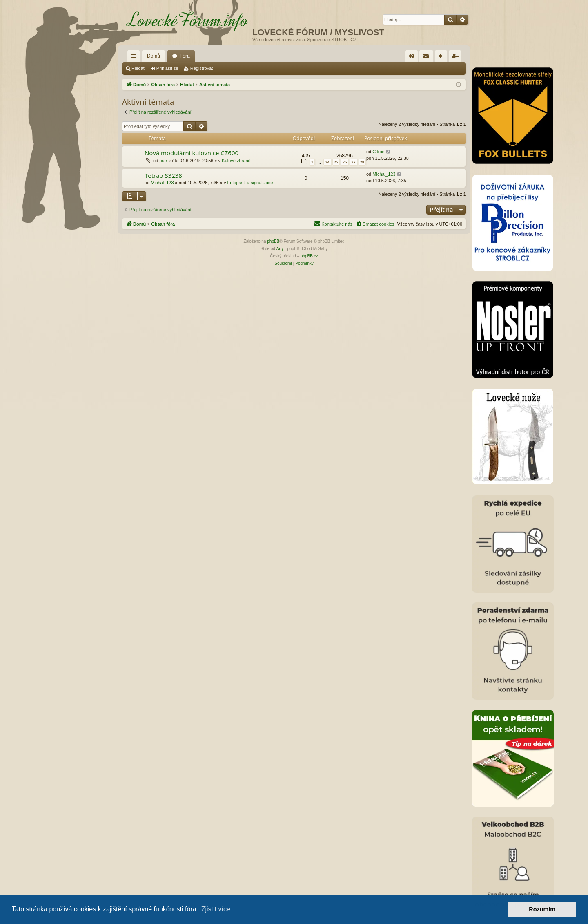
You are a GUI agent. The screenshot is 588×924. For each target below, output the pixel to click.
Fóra (185, 56)
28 (362, 162)
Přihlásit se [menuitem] (443, 58)
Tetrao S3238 (163, 175)
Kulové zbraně (236, 161)
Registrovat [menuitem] (457, 58)
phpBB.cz (309, 256)
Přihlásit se (167, 68)
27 (353, 162)
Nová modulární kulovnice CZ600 (192, 153)
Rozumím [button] (542, 909)
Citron (378, 152)
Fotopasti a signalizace (250, 183)
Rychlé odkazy (135, 58)
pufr (163, 161)
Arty (280, 249)
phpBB (273, 241)
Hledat (138, 68)
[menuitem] (412, 56)
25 (336, 162)
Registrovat (202, 68)
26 (345, 162)
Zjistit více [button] (216, 909)
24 (327, 162)
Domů (154, 56)
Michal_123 (162, 183)
